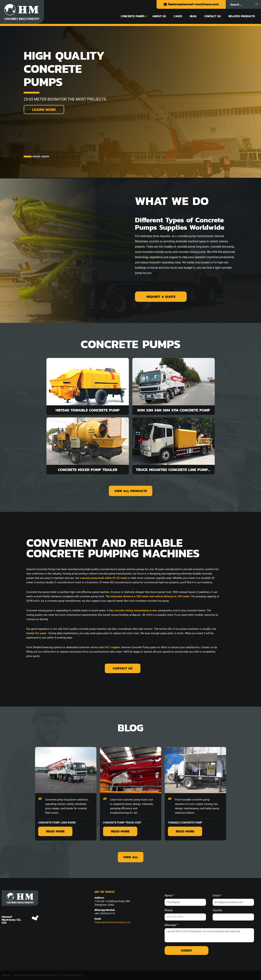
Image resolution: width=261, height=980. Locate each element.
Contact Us (212, 16)
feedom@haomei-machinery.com (191, 4)
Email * (217, 896)
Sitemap (6, 975)
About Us (159, 16)
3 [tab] (45, 157)
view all (131, 857)
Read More (55, 831)
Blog (193, 16)
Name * (169, 896)
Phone (169, 910)
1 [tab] (28, 157)
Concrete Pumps (133, 16)
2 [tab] (36, 157)
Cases (178, 16)
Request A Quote (161, 297)
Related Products (242, 16)
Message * (171, 925)
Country (217, 910)
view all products (131, 491)
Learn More (44, 109)
